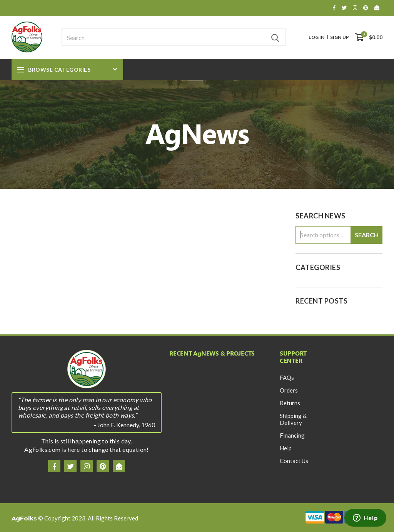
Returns (290, 403)
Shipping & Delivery (293, 419)
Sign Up (340, 37)
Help (286, 448)
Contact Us (294, 461)
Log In (316, 37)
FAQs (287, 378)
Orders (289, 390)
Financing (292, 435)
